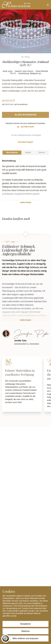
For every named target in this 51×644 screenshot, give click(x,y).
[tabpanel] (25, 184)
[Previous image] (3, 31)
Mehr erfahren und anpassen (25, 638)
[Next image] (48, 31)
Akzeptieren (25, 624)
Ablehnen (26, 631)
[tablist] (25, 153)
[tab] (12, 153)
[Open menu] (48, 5)
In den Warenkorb (26, 115)
